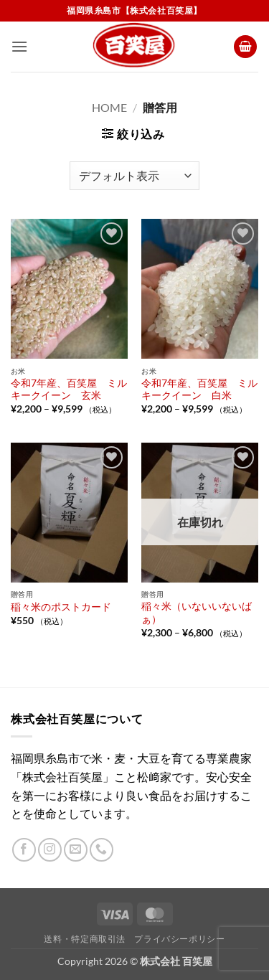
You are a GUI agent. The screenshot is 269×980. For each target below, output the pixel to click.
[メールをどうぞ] (76, 850)
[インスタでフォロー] (50, 850)
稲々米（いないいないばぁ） (197, 613)
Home (109, 107)
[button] (19, 46)
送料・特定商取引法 (85, 939)
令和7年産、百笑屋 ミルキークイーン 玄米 (69, 390)
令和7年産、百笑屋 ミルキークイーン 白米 (199, 390)
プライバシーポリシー (179, 939)
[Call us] (102, 850)
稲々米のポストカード (61, 607)
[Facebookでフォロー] (24, 850)
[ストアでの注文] (134, 176)
